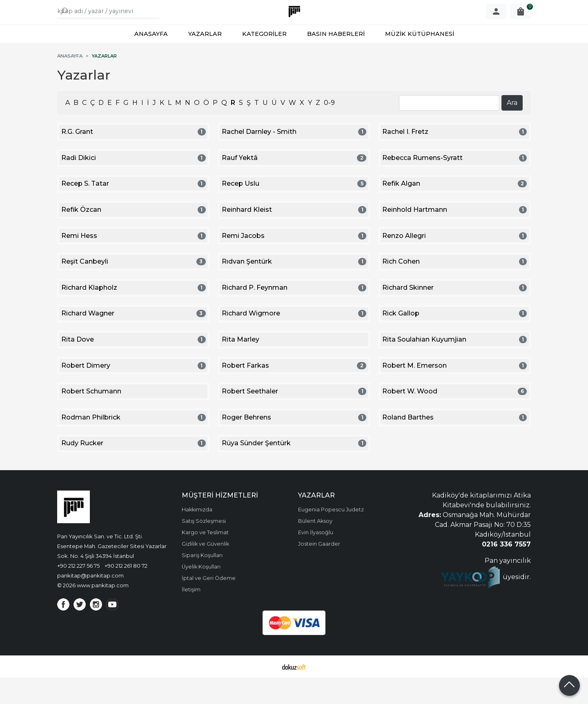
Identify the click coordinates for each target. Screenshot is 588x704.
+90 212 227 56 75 (78, 592)
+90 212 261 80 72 (126, 592)
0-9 (329, 129)
